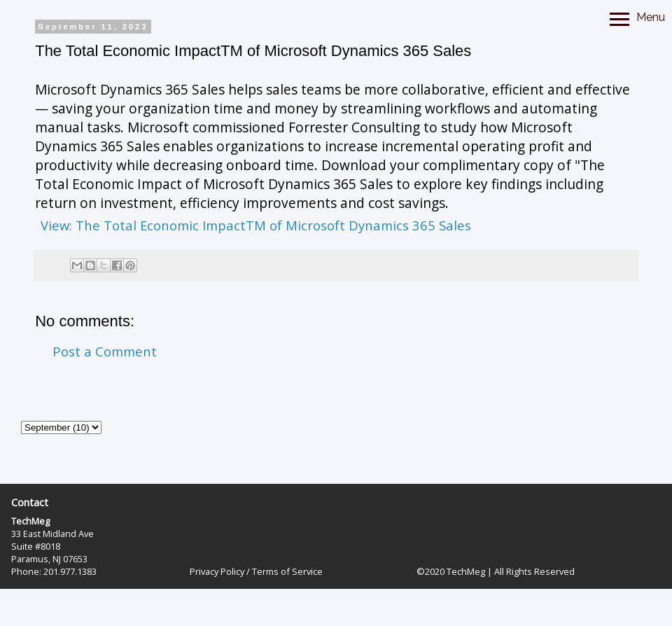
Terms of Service (287, 571)
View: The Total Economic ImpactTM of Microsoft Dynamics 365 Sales (256, 225)
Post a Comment (105, 351)
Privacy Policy (217, 571)
